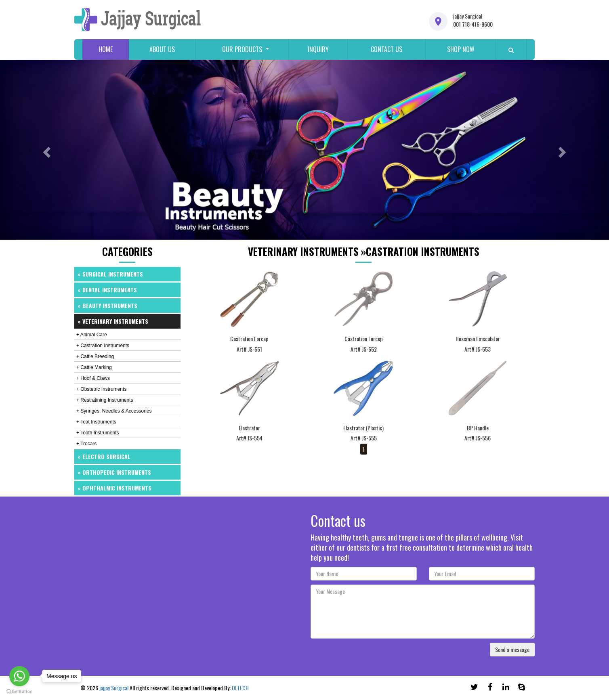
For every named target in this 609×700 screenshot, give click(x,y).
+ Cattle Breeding (95, 356)
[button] (46, 150)
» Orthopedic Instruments (114, 472)
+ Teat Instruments (96, 422)
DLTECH (240, 688)
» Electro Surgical (104, 456)
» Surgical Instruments (110, 274)
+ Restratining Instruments (105, 400)
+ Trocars (86, 444)
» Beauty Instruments (107, 305)
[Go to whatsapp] (19, 676)
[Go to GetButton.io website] (19, 692)
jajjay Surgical (114, 688)
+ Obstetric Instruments (101, 389)
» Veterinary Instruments (113, 321)
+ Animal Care (92, 335)
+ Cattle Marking (94, 367)
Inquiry (318, 49)
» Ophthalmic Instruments (114, 488)
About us (162, 49)
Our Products (242, 49)
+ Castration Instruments (103, 346)
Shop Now (461, 49)
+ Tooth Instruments (98, 433)
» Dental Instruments (107, 290)
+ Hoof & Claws (93, 378)
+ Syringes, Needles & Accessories (114, 411)
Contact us (386, 49)
